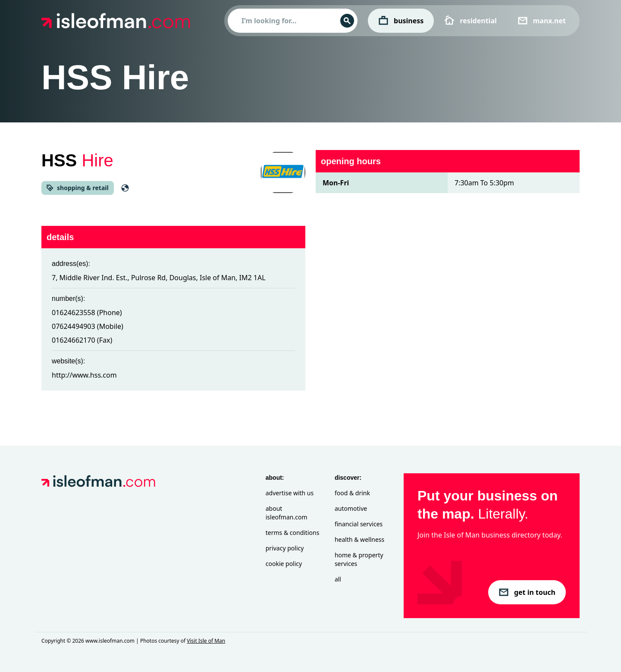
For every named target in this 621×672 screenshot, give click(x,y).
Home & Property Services (359, 559)
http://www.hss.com (84, 375)
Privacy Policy (285, 548)
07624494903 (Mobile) (88, 326)
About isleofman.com (287, 513)
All (338, 579)
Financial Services (359, 524)
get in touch (527, 592)
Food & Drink (352, 493)
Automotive (351, 508)
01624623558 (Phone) (87, 313)
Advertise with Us (290, 493)
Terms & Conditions (293, 533)
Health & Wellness (359, 539)
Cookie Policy (284, 564)
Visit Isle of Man (206, 641)
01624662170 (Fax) (82, 340)
